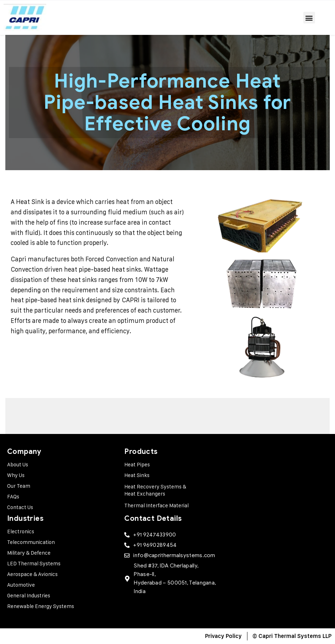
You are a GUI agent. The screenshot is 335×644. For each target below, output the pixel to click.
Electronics (21, 531)
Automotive (21, 585)
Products (141, 452)
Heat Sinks (137, 475)
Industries (25, 519)
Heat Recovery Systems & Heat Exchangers (155, 490)
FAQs (13, 496)
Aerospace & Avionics (32, 574)
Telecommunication (31, 542)
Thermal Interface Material (156, 505)
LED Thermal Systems (34, 563)
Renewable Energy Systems (41, 606)
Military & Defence (29, 553)
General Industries (29, 595)
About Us (18, 464)
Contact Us (20, 507)
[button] (309, 18)
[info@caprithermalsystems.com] (127, 556)
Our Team (19, 486)
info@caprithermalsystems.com (174, 555)
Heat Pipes (137, 464)
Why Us (16, 475)
